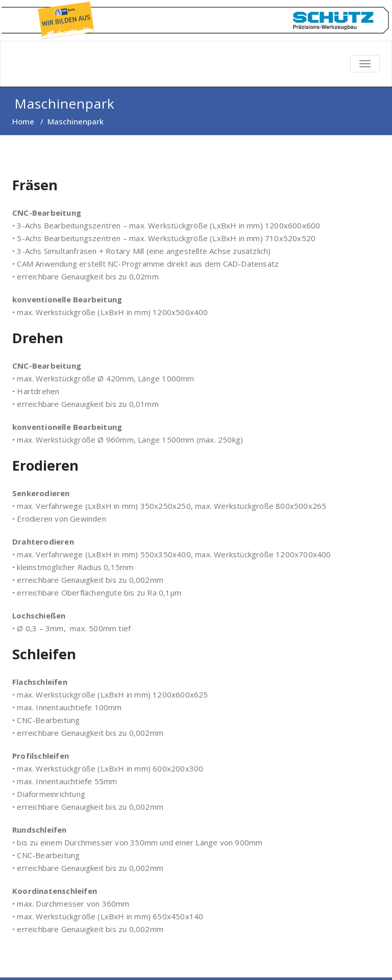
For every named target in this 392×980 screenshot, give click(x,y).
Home (23, 121)
